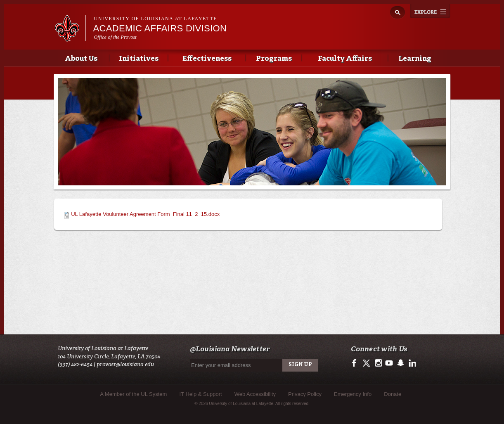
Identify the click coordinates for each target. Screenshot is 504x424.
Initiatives (139, 59)
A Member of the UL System (133, 394)
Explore (430, 11)
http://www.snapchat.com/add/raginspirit (400, 363)
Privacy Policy (305, 394)
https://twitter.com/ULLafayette (367, 363)
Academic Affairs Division (160, 28)
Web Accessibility (255, 394)
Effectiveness (207, 59)
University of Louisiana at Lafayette (156, 19)
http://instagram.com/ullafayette (378, 363)
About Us (81, 59)
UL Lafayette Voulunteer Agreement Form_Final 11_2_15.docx (145, 214)
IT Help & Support (201, 394)
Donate (393, 394)
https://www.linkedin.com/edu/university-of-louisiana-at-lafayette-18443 (411, 363)
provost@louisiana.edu (125, 364)
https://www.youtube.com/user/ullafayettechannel (389, 363)
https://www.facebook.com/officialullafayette (356, 363)
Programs (274, 59)
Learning (415, 59)
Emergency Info (353, 394)
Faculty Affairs (345, 59)
